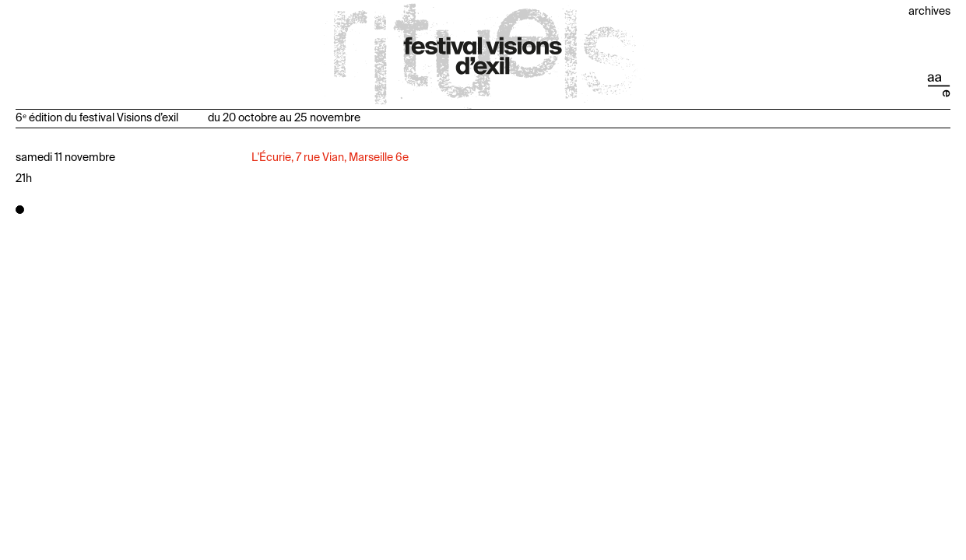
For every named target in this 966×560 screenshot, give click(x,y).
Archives (929, 12)
